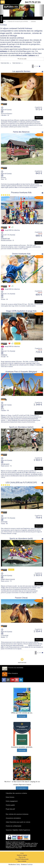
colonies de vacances (22, 33)
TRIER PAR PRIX (5, 63)
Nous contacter (22, 861)
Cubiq (18, 864)
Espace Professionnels (22, 859)
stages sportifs (6, 33)
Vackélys (30, 864)
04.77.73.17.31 (33, 2)
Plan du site (22, 857)
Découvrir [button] (39, 118)
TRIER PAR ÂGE (16, 63)
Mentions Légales (22, 855)
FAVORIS (1, 19)
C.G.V (22, 853)
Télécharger (22, 716)
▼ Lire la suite (22, 59)
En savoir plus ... (22, 788)
